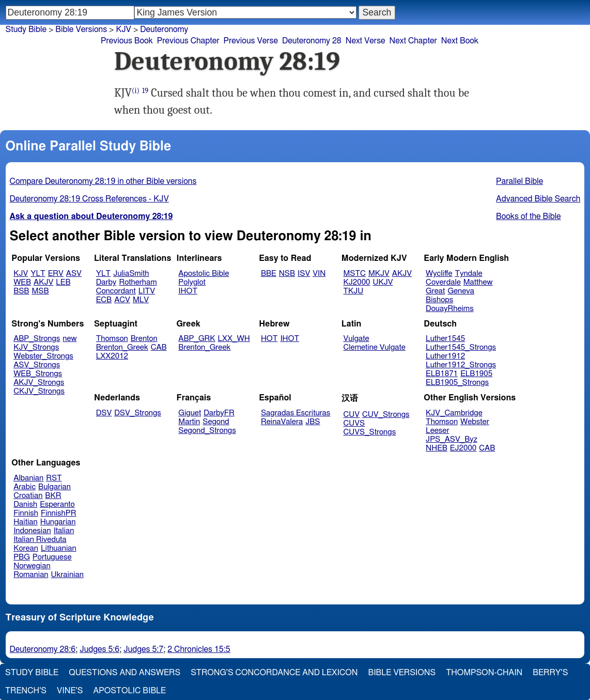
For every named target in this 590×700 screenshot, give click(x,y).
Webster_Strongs (43, 356)
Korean (26, 548)
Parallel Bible (519, 181)
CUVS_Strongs (370, 432)
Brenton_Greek (122, 347)
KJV (123, 29)
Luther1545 (445, 339)
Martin (189, 422)
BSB (21, 291)
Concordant (116, 291)
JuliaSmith (131, 274)
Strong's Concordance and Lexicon (274, 673)
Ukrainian (67, 575)
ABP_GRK (197, 339)
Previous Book (127, 41)
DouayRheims (450, 309)
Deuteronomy (164, 29)
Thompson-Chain (484, 673)
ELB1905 (476, 374)
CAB (159, 347)
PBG (22, 557)
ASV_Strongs (37, 365)
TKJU (354, 291)
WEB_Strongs (38, 374)
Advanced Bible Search (538, 199)
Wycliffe (439, 274)
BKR (53, 496)
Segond (216, 422)
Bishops (439, 300)
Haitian (26, 522)
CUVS (354, 423)
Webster (475, 422)
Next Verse (366, 41)
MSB (40, 291)
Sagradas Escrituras (296, 413)
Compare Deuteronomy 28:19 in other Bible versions (103, 181)
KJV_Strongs (36, 347)
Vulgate (356, 339)
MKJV (379, 274)
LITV (147, 291)
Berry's (550, 673)
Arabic (25, 487)
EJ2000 (463, 448)
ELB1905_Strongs (457, 383)
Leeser (437, 431)
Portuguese (52, 557)
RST (54, 478)
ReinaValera (282, 422)
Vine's (70, 691)
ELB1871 (442, 374)
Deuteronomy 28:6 (43, 649)
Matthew (478, 282)
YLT (38, 274)
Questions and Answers (125, 673)
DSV (104, 413)
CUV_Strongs (386, 415)
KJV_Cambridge (454, 413)
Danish (25, 504)
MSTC (355, 274)
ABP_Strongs (37, 339)
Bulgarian (55, 487)
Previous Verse (251, 41)
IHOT (188, 291)
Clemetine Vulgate (375, 347)
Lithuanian (59, 548)
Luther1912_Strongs (461, 365)
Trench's (26, 691)
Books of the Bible (529, 216)
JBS (313, 422)
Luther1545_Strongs (461, 347)
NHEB (437, 448)
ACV (122, 300)
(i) (136, 91)
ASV (74, 274)
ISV (304, 274)
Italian (64, 531)
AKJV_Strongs (39, 383)
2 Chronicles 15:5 (199, 649)
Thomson (112, 339)
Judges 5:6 (99, 649)
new (69, 339)
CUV (352, 415)
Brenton (144, 339)
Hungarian (58, 522)
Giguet (190, 413)
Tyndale (469, 274)
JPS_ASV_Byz (452, 439)
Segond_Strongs (207, 431)
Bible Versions (81, 29)
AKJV (43, 282)
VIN (319, 274)
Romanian (31, 575)
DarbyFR (219, 413)
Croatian (28, 496)
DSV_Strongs (138, 413)
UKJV (383, 282)
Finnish (26, 513)
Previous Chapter (188, 41)
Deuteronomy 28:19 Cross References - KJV (89, 199)
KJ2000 (357, 282)
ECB (104, 300)
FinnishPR (59, 513)
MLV (141, 300)
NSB (287, 274)
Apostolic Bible (129, 691)
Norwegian (32, 566)
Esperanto (57, 504)
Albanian (28, 478)
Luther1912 (445, 356)
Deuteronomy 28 (312, 41)
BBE (269, 274)
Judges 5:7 (143, 649)
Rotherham (138, 282)
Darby (106, 282)
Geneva (461, 291)
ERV (56, 274)
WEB (22, 282)
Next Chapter (413, 41)
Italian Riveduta (40, 540)
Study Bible (26, 29)
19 (145, 91)
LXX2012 (112, 356)
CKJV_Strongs (39, 391)
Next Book (460, 41)
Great (435, 291)
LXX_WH (234, 339)
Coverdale (443, 282)
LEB (63, 282)
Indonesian (32, 531)
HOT (269, 339)
